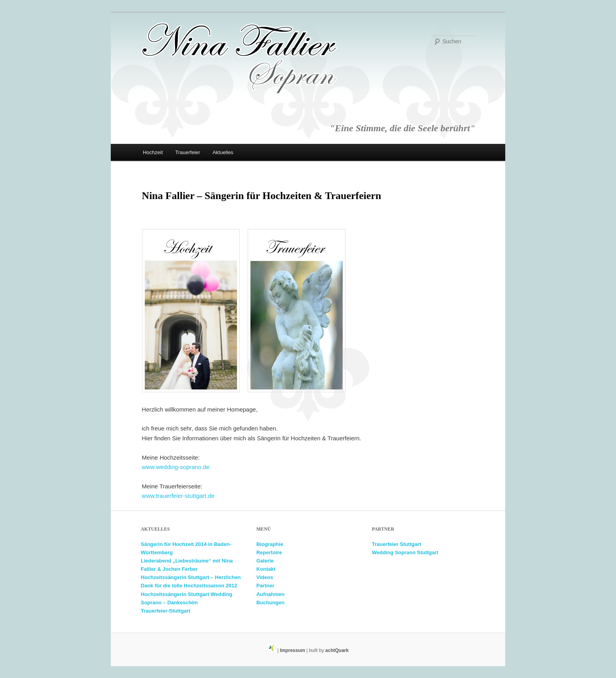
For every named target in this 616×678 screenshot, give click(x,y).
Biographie (270, 544)
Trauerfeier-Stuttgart (166, 611)
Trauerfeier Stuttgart (397, 544)
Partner (265, 586)
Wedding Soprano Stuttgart (405, 552)
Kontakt (266, 569)
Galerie (265, 561)
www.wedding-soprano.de (176, 467)
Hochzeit (153, 152)
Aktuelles (223, 152)
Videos (265, 577)
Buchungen (271, 603)
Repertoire (269, 552)
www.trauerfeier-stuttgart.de (178, 496)
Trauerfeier (188, 152)
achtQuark (337, 650)
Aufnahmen (271, 594)
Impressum (293, 650)
